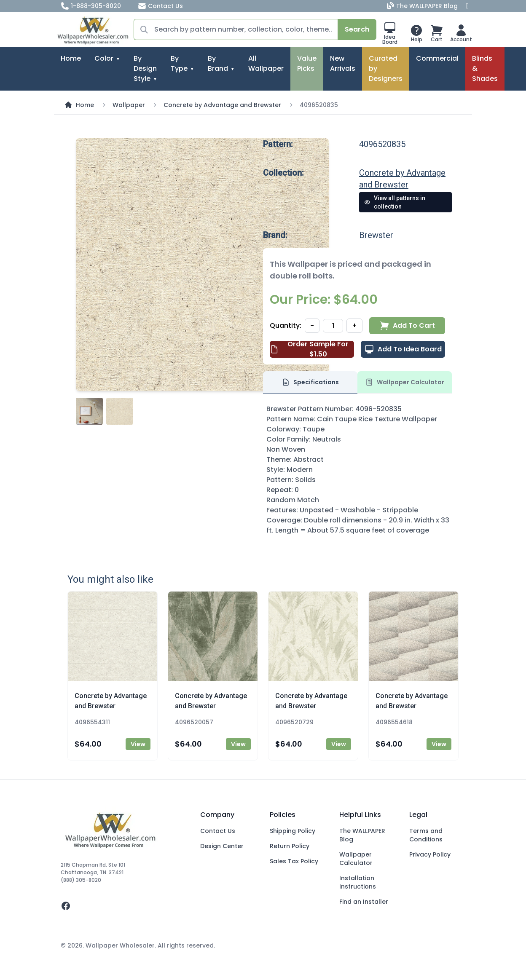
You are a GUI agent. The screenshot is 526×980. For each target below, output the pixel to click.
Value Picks (307, 63)
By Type (179, 63)
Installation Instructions (358, 882)
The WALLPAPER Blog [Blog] (423, 6)
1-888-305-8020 (91, 6)
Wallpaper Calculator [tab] (405, 382)
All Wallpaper (266, 63)
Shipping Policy (293, 831)
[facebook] (124, 906)
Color (104, 58)
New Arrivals (343, 63)
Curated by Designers (386, 68)
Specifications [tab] (310, 382)
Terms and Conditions (426, 835)
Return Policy (290, 846)
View (138, 744)
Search (357, 29)
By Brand (218, 63)
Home (71, 58)
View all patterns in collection (395, 202)
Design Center (222, 846)
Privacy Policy (430, 854)
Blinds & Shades (485, 68)
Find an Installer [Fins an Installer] (364, 902)
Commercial (437, 58)
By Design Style (145, 68)
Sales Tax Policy (294, 861)
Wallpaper (129, 105)
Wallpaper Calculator (356, 859)
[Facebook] (467, 6)
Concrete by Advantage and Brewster (222, 105)
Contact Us (160, 6)
